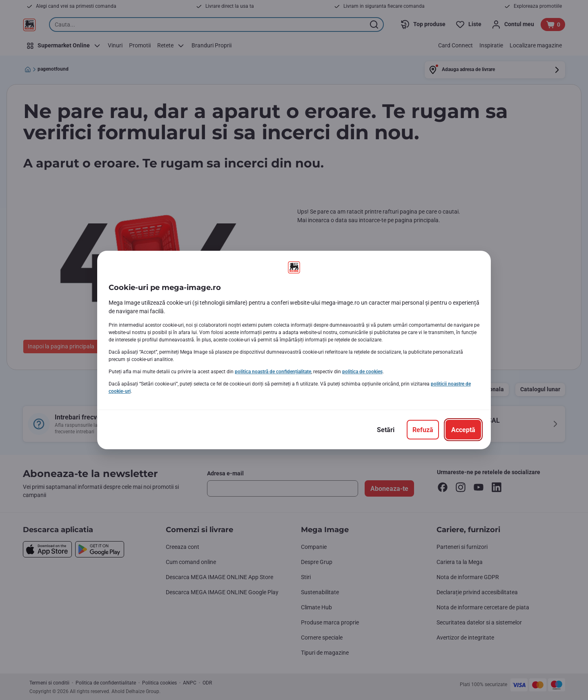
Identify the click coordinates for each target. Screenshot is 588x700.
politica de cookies (362, 372)
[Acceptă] (463, 430)
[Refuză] (423, 430)
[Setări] (386, 430)
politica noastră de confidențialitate (273, 372)
